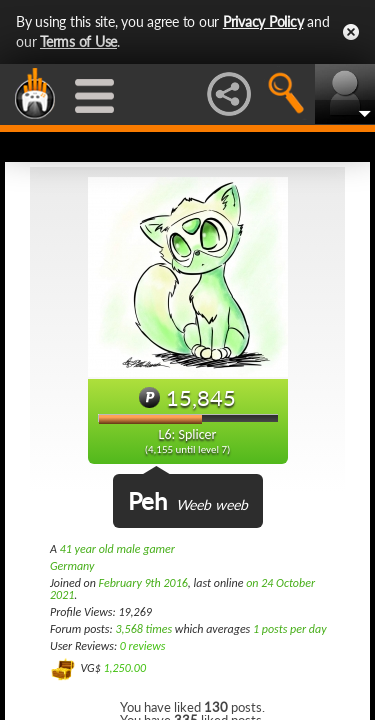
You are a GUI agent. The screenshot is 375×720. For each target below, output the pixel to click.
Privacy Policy (263, 21)
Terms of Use (78, 41)
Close (351, 32)
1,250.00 (124, 668)
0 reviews (143, 646)
